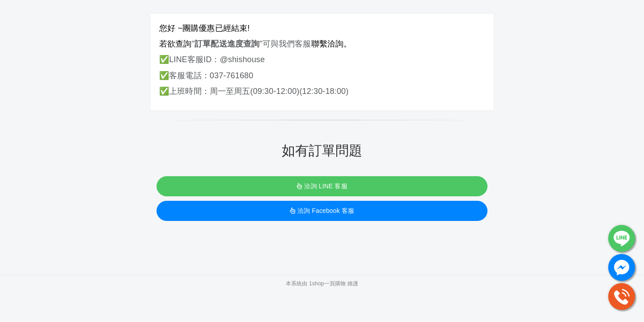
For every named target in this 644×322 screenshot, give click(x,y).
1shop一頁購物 (327, 284)
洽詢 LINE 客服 (322, 186)
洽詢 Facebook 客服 (322, 211)
